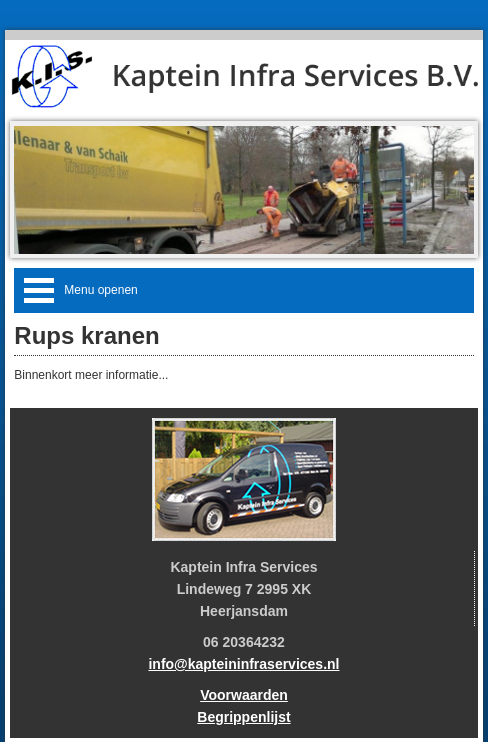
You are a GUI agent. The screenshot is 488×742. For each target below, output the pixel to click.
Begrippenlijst (243, 717)
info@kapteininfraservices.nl (243, 664)
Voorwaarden (244, 695)
